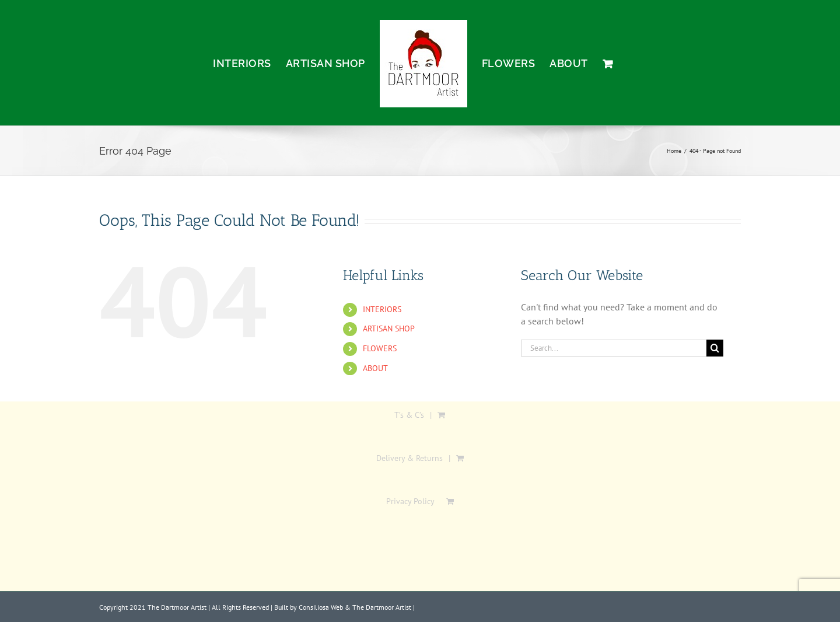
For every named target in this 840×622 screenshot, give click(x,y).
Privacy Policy (410, 501)
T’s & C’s (409, 415)
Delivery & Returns (409, 458)
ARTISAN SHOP (389, 329)
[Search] (715, 348)
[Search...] (614, 348)
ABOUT (375, 368)
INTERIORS (382, 309)
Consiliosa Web (321, 607)
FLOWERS (380, 348)
